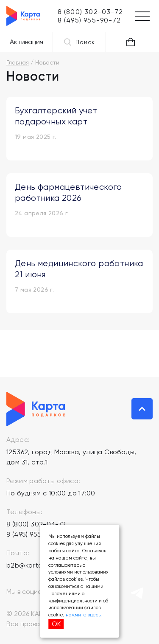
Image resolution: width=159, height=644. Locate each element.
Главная (18, 62)
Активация (26, 42)
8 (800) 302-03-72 (36, 524)
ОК (56, 624)
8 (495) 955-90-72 (35, 534)
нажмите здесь (83, 615)
